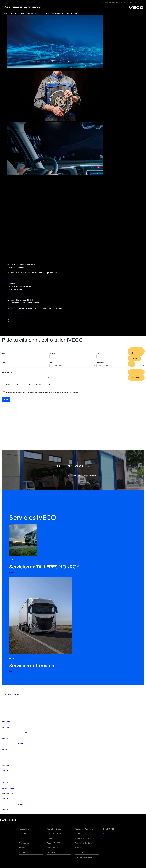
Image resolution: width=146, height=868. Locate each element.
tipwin (4, 760)
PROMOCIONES (57, 13)
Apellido (73, 355)
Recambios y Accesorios (84, 829)
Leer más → (14, 573)
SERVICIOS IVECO (10, 13)
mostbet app (6, 765)
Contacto (22, 834)
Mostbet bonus (7, 793)
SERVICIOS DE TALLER (29, 13)
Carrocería (51, 852)
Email (121, 355)
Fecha (73, 365)
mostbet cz (6, 727)
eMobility (78, 848)
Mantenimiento (52, 848)
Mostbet (25, 733)
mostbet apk (6, 722)
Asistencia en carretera (55, 834)
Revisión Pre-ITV (53, 843)
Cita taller (23, 838)
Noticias (22, 848)
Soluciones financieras (83, 857)
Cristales (50, 838)
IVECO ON (79, 852)
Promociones (24, 843)
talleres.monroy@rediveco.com (114, 2)
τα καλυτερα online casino (11, 694)
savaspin (5, 749)
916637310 (134, 2)
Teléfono (25, 365)
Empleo (22, 852)
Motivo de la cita (25, 375)
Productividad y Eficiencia (84, 838)
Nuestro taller (24, 829)
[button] (73, 319)
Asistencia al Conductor (84, 843)
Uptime (78, 834)
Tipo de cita (121, 365)
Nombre (25, 355)
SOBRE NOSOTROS (72, 13)
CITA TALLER (44, 13)
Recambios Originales (55, 829)
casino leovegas (8, 788)
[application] (16, 13)
